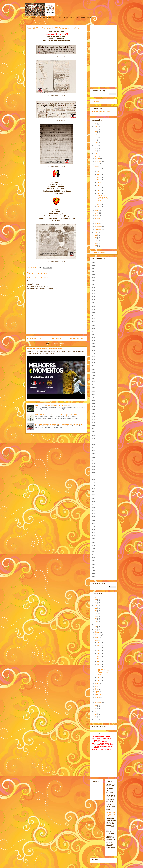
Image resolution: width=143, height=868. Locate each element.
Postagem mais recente (35, 339)
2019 (95, 153)
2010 (95, 129)
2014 (95, 140)
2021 (95, 232)
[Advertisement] (104, 56)
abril (97, 167)
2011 (95, 132)
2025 (95, 243)
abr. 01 (99, 169)
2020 (95, 156)
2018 (95, 151)
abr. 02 (99, 172)
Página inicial (57, 339)
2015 (95, 143)
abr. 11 (99, 185)
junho (97, 213)
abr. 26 (99, 207)
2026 (95, 246)
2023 (95, 238)
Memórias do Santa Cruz (102, 111)
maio (97, 210)
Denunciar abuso (98, 252)
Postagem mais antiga (78, 339)
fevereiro (98, 161)
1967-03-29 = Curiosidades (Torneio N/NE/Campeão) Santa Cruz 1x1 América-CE (59, 424)
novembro (99, 226)
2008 (95, 124)
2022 (95, 235)
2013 (95, 137)
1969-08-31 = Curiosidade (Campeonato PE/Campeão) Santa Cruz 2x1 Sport (57, 415)
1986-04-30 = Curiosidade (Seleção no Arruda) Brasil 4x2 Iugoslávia (55, 405)
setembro (98, 221)
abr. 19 (99, 193)
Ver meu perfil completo (99, 114)
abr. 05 (99, 174)
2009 (95, 126)
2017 (95, 148)
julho (97, 215)
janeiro (98, 159)
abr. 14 (99, 191)
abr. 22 (99, 204)
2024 (95, 241)
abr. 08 (99, 177)
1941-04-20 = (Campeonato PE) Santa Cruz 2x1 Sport (103, 198)
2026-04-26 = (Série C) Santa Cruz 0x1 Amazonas (44, 348)
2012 (95, 135)
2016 (95, 145)
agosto (98, 218)
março (97, 164)
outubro (98, 224)
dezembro (99, 229)
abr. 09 (99, 180)
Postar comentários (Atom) (59, 344)
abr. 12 (99, 188)
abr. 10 (99, 183)
